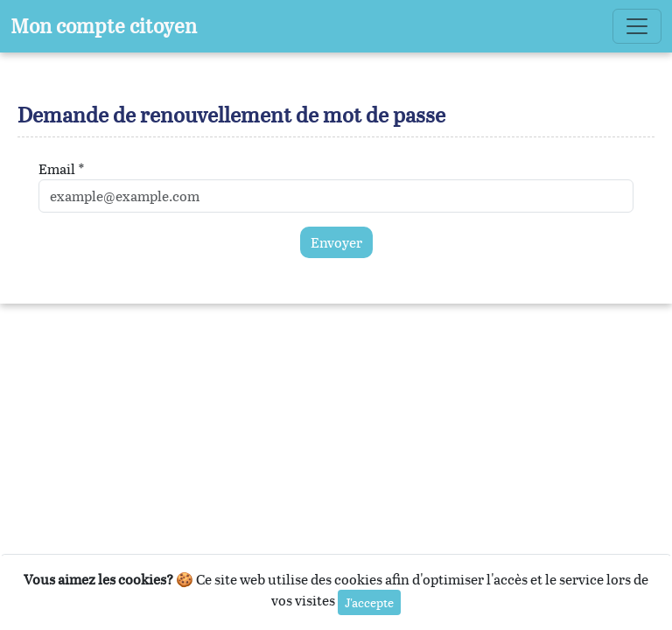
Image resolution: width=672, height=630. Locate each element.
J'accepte (369, 602)
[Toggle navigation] (637, 26)
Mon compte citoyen (104, 26)
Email (57, 169)
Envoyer (336, 242)
